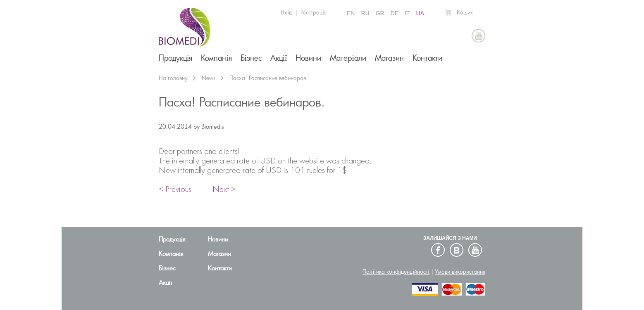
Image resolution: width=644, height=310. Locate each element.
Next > (224, 190)
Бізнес (251, 58)
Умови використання (460, 272)
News (209, 78)
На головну (173, 78)
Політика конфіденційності (396, 272)
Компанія (216, 58)
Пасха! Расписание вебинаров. (268, 78)
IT (407, 13)
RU (365, 13)
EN (351, 13)
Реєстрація (314, 12)
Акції (279, 58)
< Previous (175, 190)
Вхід (286, 12)
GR (380, 13)
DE (395, 13)
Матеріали (348, 58)
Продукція (175, 58)
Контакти (427, 58)
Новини (308, 58)
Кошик (465, 12)
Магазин (389, 58)
